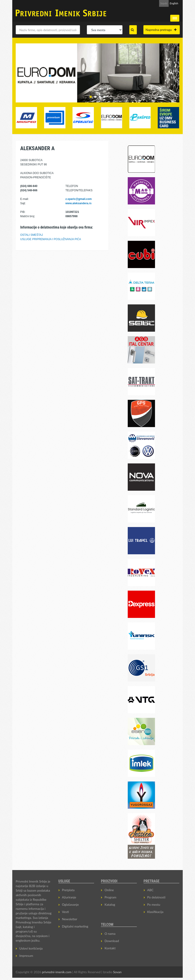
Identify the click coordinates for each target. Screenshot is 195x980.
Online (109, 890)
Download (112, 941)
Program (110, 897)
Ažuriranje (69, 897)
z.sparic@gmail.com (79, 199)
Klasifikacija (155, 912)
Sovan (117, 972)
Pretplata (68, 890)
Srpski (164, 3)
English (174, 3)
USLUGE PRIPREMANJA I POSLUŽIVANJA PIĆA (51, 239)
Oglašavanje (70, 904)
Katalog (110, 904)
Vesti (66, 912)
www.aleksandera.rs (79, 203)
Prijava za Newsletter (142, 3)
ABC (150, 890)
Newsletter (70, 919)
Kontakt (110, 948)
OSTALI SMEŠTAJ (32, 235)
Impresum (26, 956)
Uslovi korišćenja (31, 948)
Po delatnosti (156, 897)
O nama (110, 934)
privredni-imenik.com (57, 972)
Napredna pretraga (161, 30)
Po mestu (154, 904)
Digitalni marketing (75, 926)
